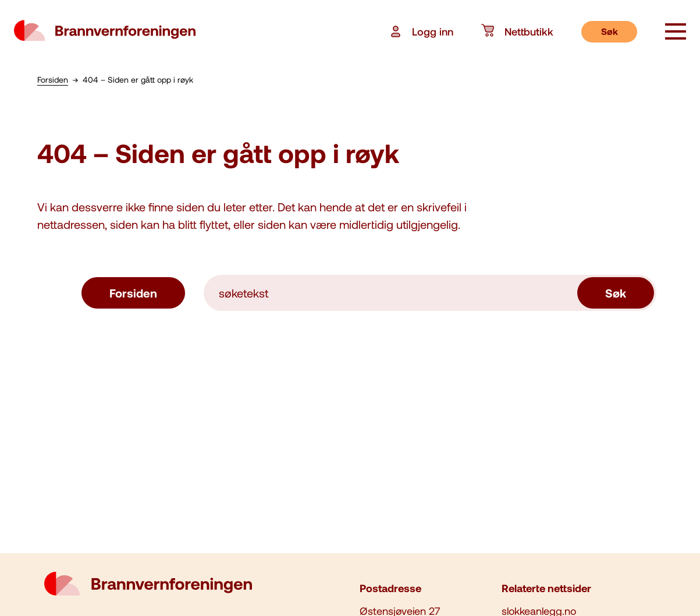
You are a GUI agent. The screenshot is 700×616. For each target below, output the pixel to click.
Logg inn (421, 31)
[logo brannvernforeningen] (105, 31)
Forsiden (133, 293)
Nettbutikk (517, 31)
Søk (610, 31)
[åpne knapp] (676, 33)
